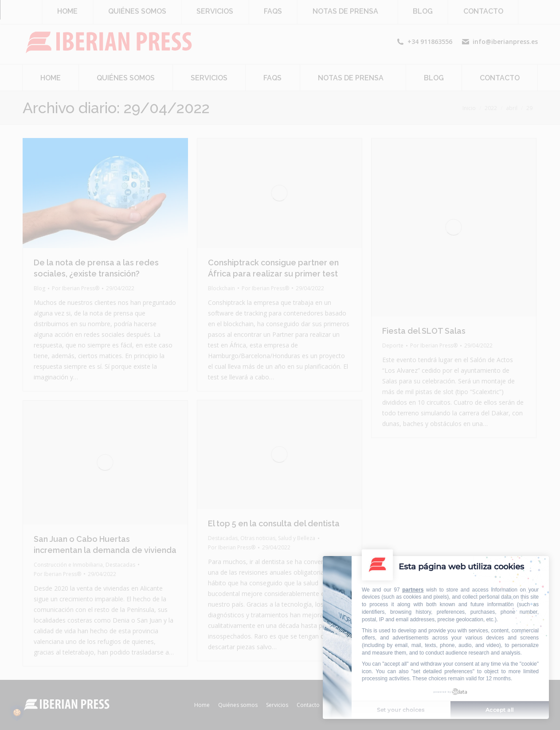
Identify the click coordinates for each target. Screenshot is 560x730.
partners (413, 590)
